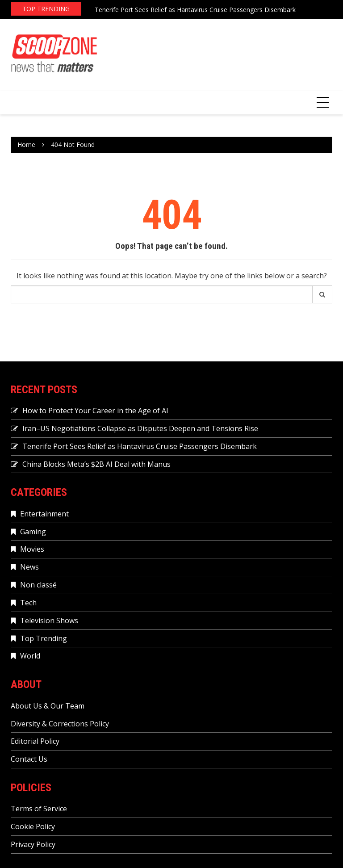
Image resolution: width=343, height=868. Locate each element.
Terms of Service (39, 809)
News (29, 567)
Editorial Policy (35, 741)
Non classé (38, 585)
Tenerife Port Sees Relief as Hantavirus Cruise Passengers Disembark (195, 10)
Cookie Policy (33, 826)
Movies (32, 549)
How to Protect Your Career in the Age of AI (95, 411)
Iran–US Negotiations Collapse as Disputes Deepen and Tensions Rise (140, 428)
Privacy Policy (33, 844)
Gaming (33, 532)
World (30, 656)
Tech (28, 603)
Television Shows (49, 621)
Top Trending (44, 638)
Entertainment (44, 514)
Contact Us (29, 759)
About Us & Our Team (48, 706)
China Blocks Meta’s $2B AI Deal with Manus (96, 464)
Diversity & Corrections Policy (60, 724)
